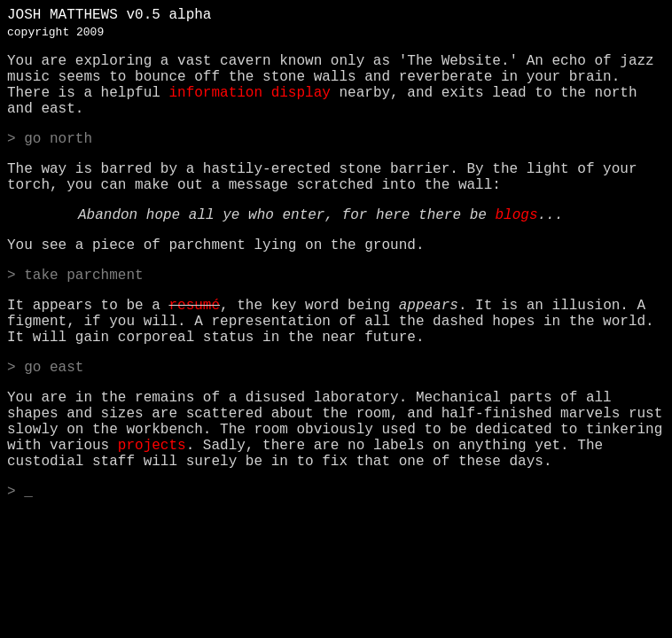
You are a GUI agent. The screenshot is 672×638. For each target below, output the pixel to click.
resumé (194, 306)
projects (152, 446)
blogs (516, 215)
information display (249, 93)
